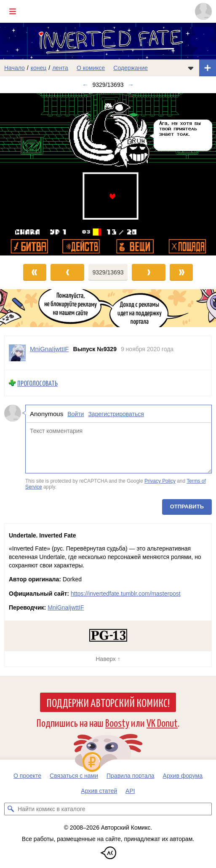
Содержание (131, 68)
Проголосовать (37, 383)
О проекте (27, 776)
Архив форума (183, 776)
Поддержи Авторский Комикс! (108, 702)
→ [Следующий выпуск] (131, 85)
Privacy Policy (160, 481)
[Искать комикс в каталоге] (11, 809)
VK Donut (162, 722)
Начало (15, 68)
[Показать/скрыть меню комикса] (191, 68)
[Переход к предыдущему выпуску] (27, 174)
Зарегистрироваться (116, 414)
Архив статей (99, 791)
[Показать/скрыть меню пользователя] (203, 11)
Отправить (187, 507)
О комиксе (91, 68)
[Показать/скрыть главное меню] (13, 11)
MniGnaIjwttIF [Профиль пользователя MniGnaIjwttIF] (49, 349)
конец (39, 68)
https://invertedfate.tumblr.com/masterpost (126, 594)
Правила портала (131, 776)
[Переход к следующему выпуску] (108, 174)
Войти (76, 414)
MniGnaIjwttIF (66, 607)
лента (60, 68)
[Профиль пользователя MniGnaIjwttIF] (17, 353)
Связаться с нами (74, 776)
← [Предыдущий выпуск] (85, 85)
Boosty (117, 722)
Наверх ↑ (108, 659)
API (130, 791)
